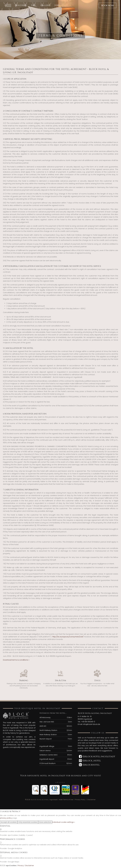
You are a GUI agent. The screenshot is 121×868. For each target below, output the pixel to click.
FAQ (33, 5)
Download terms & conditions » (16, 660)
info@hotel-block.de (92, 724)
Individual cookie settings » (64, 822)
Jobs (57, 5)
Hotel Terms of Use (66, 800)
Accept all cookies (9, 822)
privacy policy (6, 818)
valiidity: (23, 835)
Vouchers (21, 5)
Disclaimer (92, 800)
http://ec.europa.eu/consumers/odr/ (68, 637)
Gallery (45, 5)
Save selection (45, 822)
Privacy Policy (80, 800)
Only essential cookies (28, 822)
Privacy (21, 866)
